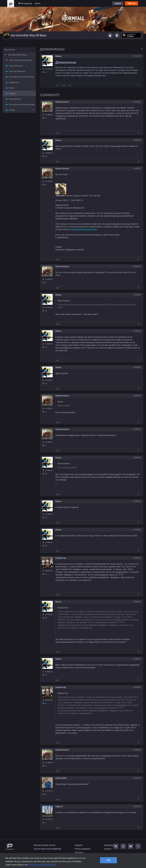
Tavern (12, 88)
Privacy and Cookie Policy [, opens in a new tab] (43, 865)
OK (108, 860)
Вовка (58, 56)
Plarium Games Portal (44, 845)
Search (38, 3)
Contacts (79, 852)
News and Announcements (20, 60)
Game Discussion (16, 66)
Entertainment (15, 99)
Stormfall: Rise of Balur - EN (19, 55)
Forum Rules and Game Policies (22, 104)
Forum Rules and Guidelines (47, 849)
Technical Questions (17, 71)
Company (108, 845)
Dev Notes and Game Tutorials (21, 77)
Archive (12, 110)
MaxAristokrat (62, 102)
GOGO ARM (61, 778)
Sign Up (132, 3)
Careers (108, 849)
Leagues (12, 93)
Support (79, 845)
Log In (118, 3)
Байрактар (61, 558)
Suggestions (14, 82)
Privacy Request (83, 849)
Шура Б (59, 807)
